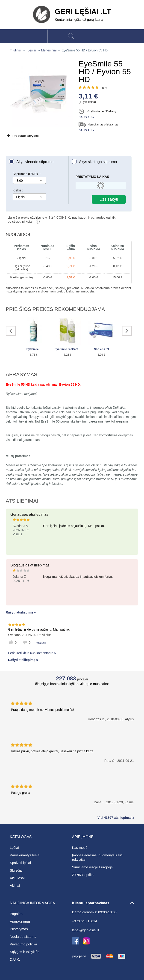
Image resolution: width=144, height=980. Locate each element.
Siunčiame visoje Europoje (93, 867)
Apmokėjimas (20, 921)
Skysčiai (16, 870)
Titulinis (15, 50)
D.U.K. (15, 959)
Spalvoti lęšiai (21, 863)
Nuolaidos (18, 234)
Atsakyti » (41, 643)
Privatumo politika (24, 944)
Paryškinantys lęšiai (25, 855)
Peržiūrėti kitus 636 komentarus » (32, 653)
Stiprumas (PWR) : (27, 174)
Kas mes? (80, 847)
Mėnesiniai (49, 50)
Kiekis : (18, 190)
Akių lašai (17, 878)
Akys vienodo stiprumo (35, 162)
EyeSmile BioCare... (68, 349)
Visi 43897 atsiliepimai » (116, 818)
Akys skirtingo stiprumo (98, 162)
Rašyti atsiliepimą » (21, 612)
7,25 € (68, 355)
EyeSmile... (34, 349)
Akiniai (15, 886)
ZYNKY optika (83, 875)
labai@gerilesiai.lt (86, 930)
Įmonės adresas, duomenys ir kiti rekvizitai (97, 857)
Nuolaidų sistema (23, 937)
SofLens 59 (101, 349)
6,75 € (34, 355)
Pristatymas (19, 929)
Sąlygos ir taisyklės (25, 952)
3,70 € (101, 355)
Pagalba (16, 914)
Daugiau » (86, 117)
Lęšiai (32, 50)
